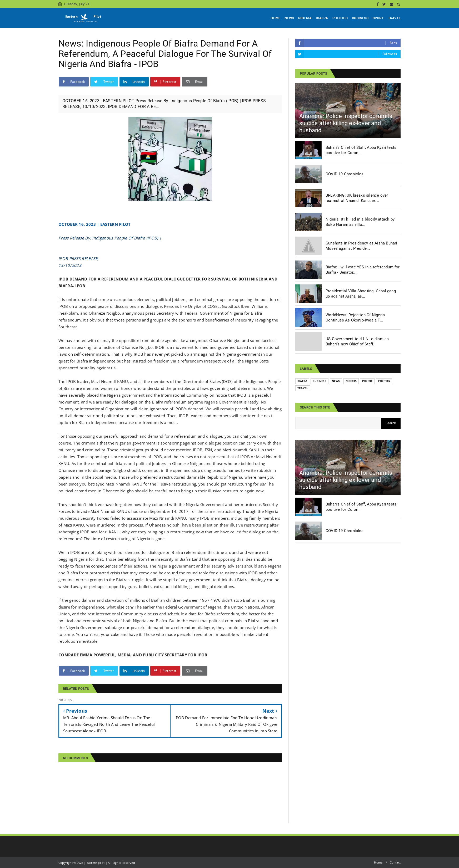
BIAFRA (322, 18)
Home (378, 862)
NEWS (289, 18)
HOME (275, 18)
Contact (395, 862)
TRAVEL (394, 18)
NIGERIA (305, 18)
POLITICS (340, 18)
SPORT (378, 18)
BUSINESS (360, 18)
